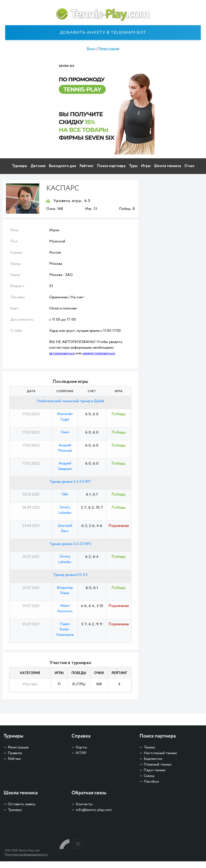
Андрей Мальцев (65, 449)
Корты (81, 754)
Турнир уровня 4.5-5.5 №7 (70, 484)
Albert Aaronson (65, 614)
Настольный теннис (160, 760)
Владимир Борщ (65, 595)
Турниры (19, 166)
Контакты (84, 811)
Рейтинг (86, 166)
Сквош (149, 783)
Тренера (15, 817)
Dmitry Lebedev (65, 513)
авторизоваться (62, 353)
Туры (133, 166)
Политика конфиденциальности (26, 861)
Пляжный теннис (158, 771)
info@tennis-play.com (94, 817)
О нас (189, 166)
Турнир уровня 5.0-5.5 (70, 579)
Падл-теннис (155, 777)
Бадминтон (153, 765)
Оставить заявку (22, 811)
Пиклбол (151, 788)
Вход (91, 49)
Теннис (150, 754)
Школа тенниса (168, 166)
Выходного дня (62, 166)
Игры (146, 166)
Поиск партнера (111, 166)
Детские (38, 166)
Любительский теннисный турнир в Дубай (70, 401)
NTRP (81, 760)
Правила (15, 760)
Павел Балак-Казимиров (65, 636)
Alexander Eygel (65, 417)
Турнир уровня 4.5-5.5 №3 (70, 547)
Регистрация (109, 49)
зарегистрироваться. (100, 353)
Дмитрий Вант (65, 532)
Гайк (65, 497)
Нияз (65, 433)
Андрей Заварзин (65, 468)
